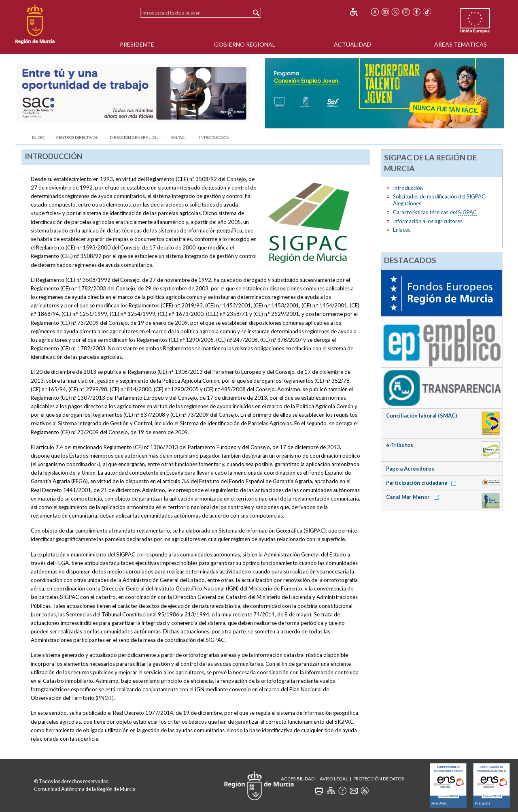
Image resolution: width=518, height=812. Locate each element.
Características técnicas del (435, 212)
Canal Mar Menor (414, 497)
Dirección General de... (134, 137)
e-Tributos (400, 445)
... (179, 138)
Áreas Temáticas (461, 44)
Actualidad (352, 44)
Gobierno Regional (245, 44)
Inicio (38, 137)
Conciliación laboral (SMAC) (421, 416)
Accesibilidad (298, 779)
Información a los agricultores (428, 221)
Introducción (214, 137)
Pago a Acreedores (410, 469)
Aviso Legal (334, 779)
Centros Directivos (77, 137)
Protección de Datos (379, 779)
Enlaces (402, 230)
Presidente (137, 44)
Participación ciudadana (422, 483)
